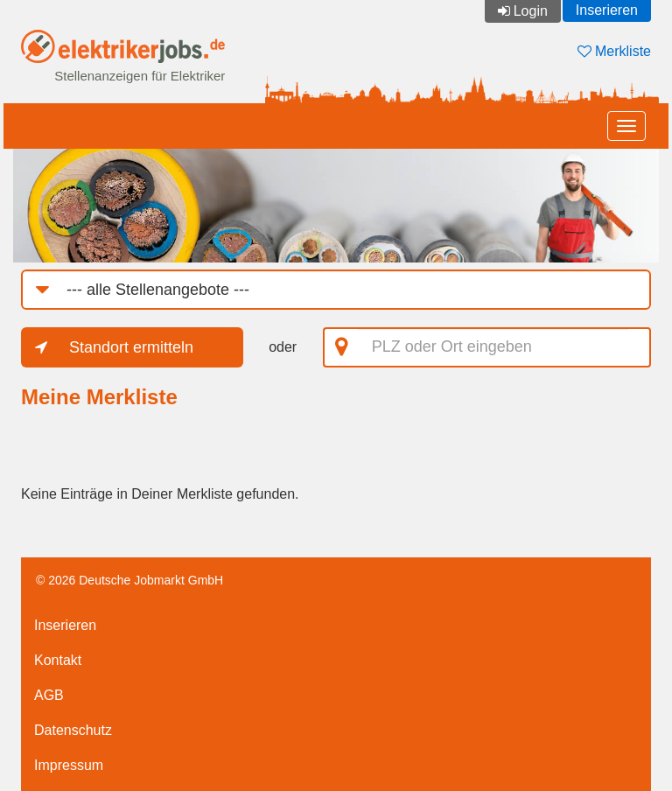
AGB (49, 695)
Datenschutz (73, 730)
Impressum (69, 765)
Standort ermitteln (131, 347)
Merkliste (614, 51)
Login (531, 11)
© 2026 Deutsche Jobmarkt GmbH (129, 580)
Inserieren (607, 10)
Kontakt (58, 660)
